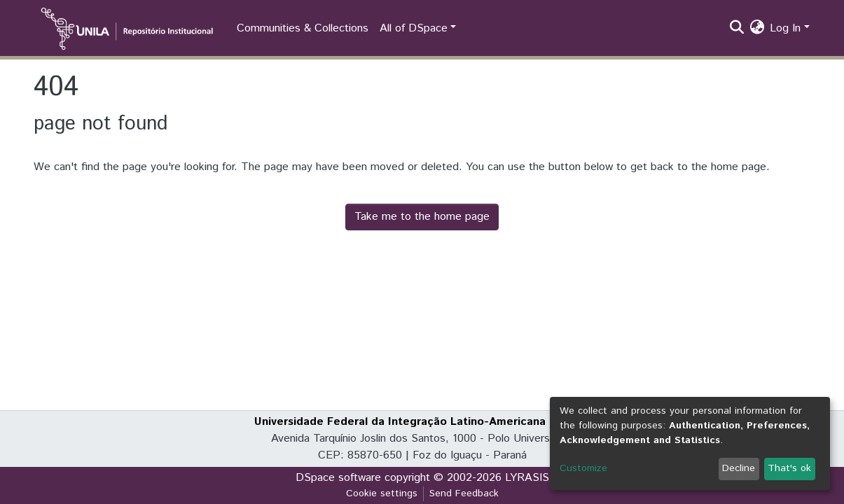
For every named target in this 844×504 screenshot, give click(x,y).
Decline (739, 468)
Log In (785, 28)
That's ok (789, 468)
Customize (583, 468)
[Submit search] (736, 29)
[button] (757, 29)
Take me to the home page (422, 217)
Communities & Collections (303, 28)
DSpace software (338, 478)
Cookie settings (382, 493)
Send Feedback (464, 493)
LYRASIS (527, 478)
